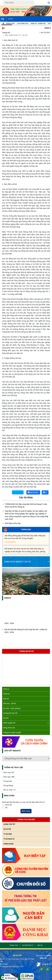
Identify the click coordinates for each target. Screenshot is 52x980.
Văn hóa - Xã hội (9, 703)
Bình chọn (26, 811)
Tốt (6, 808)
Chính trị (6, 694)
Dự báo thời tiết (9, 824)
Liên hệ (40, 945)
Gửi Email (33, 492)
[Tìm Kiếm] (19, 3)
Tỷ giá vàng (8, 834)
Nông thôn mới (9, 728)
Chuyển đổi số (27, 945)
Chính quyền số (26, 723)
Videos (7, 598)
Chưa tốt (8, 805)
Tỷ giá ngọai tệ (9, 839)
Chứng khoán (8, 844)
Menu (7, 19)
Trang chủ (6, 33)
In (45, 492)
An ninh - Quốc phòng (12, 708)
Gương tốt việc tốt (10, 713)
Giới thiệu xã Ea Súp (13, 523)
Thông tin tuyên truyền (12, 732)
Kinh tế (6, 699)
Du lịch (6, 718)
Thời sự (6, 689)
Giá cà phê (7, 829)
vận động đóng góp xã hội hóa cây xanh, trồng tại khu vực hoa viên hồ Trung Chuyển (26, 540)
